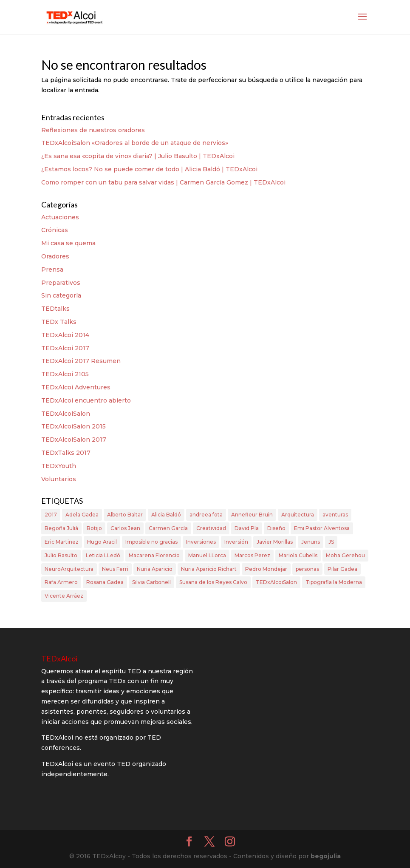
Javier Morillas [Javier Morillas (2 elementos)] (275, 542)
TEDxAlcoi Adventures (76, 387)
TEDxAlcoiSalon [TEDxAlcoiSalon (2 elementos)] (276, 582)
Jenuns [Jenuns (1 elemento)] (311, 542)
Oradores (55, 256)
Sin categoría (61, 295)
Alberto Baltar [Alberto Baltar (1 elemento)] (125, 515)
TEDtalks (55, 309)
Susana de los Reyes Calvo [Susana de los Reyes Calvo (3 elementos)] (213, 582)
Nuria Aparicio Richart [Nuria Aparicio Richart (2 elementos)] (209, 569)
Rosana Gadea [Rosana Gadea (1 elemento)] (105, 582)
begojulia (326, 856)
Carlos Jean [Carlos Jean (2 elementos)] (125, 528)
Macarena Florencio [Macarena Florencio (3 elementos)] (154, 555)
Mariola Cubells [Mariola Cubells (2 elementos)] (298, 555)
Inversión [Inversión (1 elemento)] (236, 542)
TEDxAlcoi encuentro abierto (86, 400)
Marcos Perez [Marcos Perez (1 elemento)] (252, 555)
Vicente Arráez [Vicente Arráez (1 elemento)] (64, 596)
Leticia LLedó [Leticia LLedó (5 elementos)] (103, 555)
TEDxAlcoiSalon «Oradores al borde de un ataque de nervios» (135, 143)
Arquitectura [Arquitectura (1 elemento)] (298, 515)
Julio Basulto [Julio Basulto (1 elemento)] (61, 555)
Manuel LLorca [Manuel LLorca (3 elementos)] (207, 555)
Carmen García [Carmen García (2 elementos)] (168, 528)
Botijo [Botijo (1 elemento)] (94, 528)
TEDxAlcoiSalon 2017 (74, 440)
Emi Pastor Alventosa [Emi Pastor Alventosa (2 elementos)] (322, 528)
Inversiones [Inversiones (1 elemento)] (201, 542)
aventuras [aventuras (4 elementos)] (335, 515)
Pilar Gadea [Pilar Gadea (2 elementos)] (342, 569)
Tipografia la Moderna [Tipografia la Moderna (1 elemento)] (334, 582)
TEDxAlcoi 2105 (65, 374)
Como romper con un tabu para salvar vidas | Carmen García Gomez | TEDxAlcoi (163, 182)
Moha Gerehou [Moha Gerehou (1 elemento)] (345, 555)
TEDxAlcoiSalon (66, 414)
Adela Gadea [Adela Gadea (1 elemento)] (82, 515)
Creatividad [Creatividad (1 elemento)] (211, 528)
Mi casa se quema (68, 243)
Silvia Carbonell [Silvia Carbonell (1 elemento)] (151, 582)
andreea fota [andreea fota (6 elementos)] (206, 515)
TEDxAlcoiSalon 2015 (74, 426)
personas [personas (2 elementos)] (307, 569)
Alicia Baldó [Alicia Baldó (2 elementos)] (166, 515)
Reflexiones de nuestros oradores (93, 130)
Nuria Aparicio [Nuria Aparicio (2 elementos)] (155, 569)
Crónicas (55, 230)
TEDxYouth (59, 466)
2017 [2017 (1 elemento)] (51, 515)
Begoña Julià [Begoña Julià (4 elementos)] (61, 528)
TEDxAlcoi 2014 (65, 335)
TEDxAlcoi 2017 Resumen (81, 361)
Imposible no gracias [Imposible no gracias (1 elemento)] (151, 542)
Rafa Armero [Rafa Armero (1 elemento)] (61, 582)
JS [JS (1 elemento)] (331, 542)
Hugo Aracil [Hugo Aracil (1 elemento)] (102, 542)
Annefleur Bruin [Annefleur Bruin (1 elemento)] (252, 515)
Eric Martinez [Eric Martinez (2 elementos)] (62, 542)
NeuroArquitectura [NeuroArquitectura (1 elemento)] (69, 569)
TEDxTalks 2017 (66, 453)
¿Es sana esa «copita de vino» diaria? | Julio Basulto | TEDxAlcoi (138, 156)
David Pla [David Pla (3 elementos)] (247, 528)
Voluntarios (59, 479)
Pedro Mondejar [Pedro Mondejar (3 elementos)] (266, 569)
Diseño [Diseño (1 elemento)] (276, 528)
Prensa (52, 269)
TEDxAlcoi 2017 (65, 348)
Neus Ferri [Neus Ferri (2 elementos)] (115, 569)
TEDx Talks (59, 322)
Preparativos (61, 283)
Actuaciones (60, 217)
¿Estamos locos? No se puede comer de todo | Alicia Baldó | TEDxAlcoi (149, 169)
